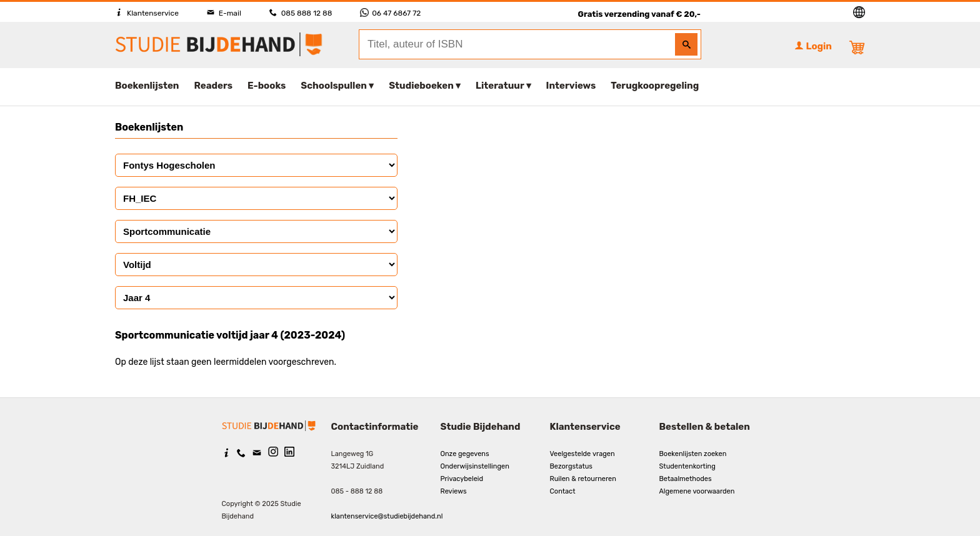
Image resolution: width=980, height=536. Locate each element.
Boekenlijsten (147, 86)
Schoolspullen (334, 86)
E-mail (224, 13)
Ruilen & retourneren (583, 479)
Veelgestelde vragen (582, 454)
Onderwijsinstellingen (475, 466)
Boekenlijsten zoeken (693, 454)
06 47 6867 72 (390, 13)
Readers (214, 86)
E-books (267, 86)
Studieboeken (421, 86)
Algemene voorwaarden (697, 491)
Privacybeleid (462, 479)
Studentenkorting (687, 466)
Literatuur (500, 86)
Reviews (454, 491)
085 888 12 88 (301, 13)
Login (813, 46)
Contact (563, 491)
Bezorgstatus (571, 466)
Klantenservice (147, 13)
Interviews (571, 86)
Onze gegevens (465, 454)
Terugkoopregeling (655, 86)
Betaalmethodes (686, 479)
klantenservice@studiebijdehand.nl (387, 516)
